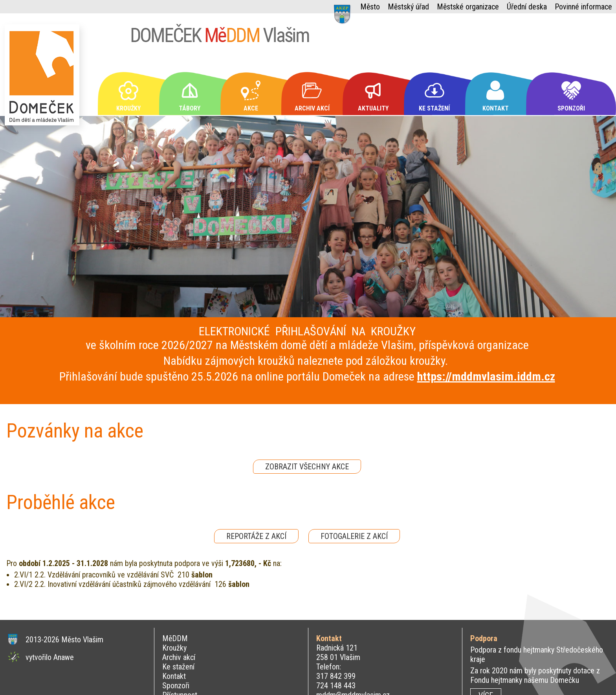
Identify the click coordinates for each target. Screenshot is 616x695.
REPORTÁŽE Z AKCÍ (256, 536)
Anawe (64, 657)
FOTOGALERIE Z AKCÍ (354, 536)
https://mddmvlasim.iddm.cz (486, 376)
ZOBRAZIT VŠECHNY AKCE (307, 467)
